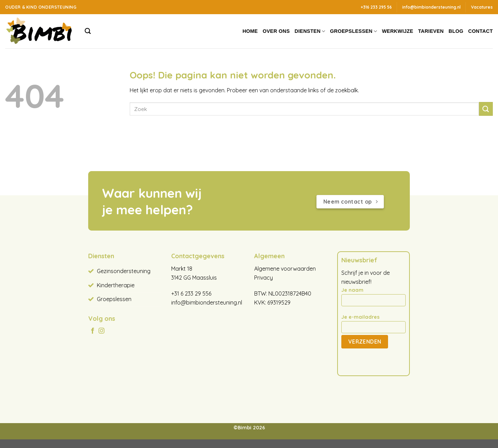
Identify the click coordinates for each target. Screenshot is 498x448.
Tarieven (431, 31)
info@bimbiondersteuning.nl (207, 302)
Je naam (373, 299)
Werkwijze (398, 31)
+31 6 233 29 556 (191, 293)
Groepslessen (353, 31)
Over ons (276, 31)
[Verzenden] (486, 109)
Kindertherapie (116, 285)
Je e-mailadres (373, 326)
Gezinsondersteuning (124, 271)
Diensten (310, 31)
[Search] (88, 31)
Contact (481, 31)
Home (250, 31)
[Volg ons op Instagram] (102, 331)
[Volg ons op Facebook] (93, 331)
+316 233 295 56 (376, 7)
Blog (456, 31)
